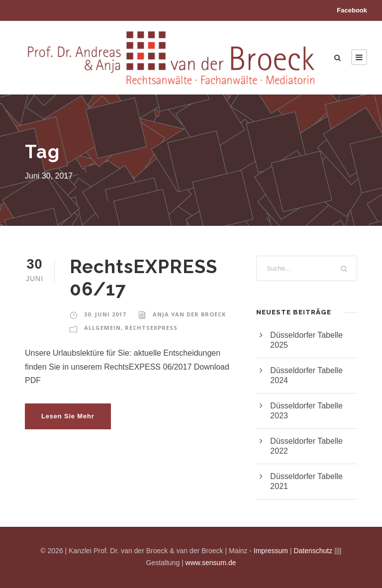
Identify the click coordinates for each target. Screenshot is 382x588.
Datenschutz (313, 551)
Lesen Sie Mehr (68, 416)
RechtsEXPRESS (151, 328)
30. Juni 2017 (105, 314)
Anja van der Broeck (189, 314)
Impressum (271, 551)
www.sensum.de (211, 563)
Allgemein (102, 328)
